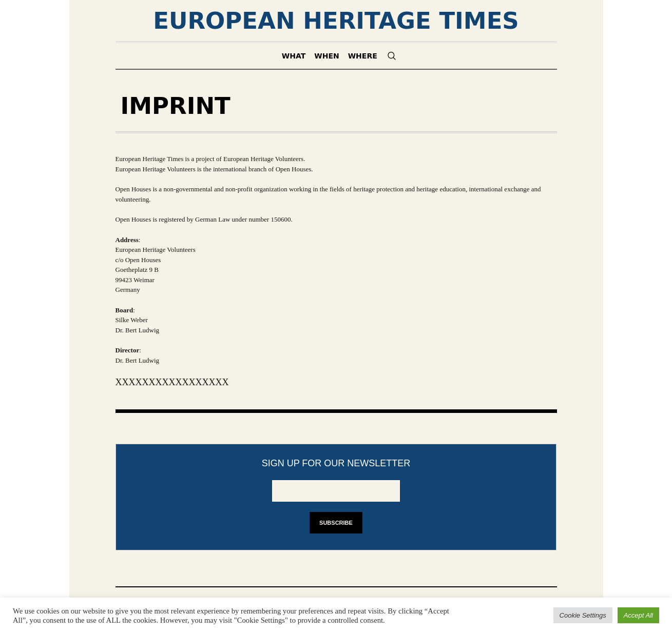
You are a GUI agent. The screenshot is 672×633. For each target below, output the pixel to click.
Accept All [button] (638, 615)
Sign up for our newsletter (336, 463)
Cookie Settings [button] (583, 615)
